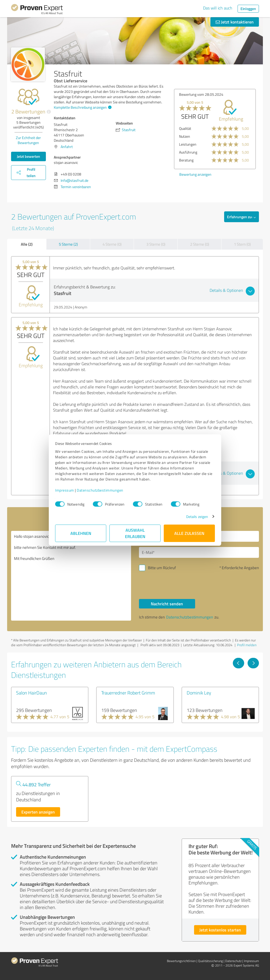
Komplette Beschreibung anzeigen (82, 107)
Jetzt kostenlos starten (220, 930)
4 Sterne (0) (112, 244)
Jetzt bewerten (28, 156)
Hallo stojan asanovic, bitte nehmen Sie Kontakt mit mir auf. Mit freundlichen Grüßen (71, 576)
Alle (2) (27, 244)
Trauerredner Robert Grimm (128, 693)
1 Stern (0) (242, 244)
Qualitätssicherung (210, 961)
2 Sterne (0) (200, 244)
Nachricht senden (167, 604)
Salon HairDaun (32, 693)
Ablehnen (81, 533)
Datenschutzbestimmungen (100, 490)
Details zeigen (197, 517)
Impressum (65, 490)
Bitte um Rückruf (162, 568)
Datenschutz (233, 961)
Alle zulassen (189, 533)
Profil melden (247, 645)
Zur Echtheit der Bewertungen (28, 140)
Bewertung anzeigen (195, 174)
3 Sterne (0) (156, 244)
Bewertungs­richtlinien (181, 961)
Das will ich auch (218, 8)
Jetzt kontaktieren (235, 22)
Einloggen (248, 9)
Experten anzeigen (38, 812)
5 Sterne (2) (68, 244)
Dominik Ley (199, 693)
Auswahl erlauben (135, 533)
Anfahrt (67, 147)
